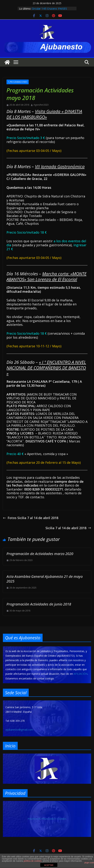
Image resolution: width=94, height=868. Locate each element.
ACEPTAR (49, 865)
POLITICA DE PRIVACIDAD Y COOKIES (47, 819)
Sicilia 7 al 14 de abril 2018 (68, 528)
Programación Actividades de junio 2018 (39, 604)
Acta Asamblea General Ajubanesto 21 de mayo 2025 (45, 579)
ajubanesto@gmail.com (19, 730)
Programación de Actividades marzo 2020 (40, 554)
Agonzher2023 (41, 105)
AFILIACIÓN (81, 674)
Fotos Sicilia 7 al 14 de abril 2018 (31, 518)
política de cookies (33, 861)
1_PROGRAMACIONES (18, 82)
